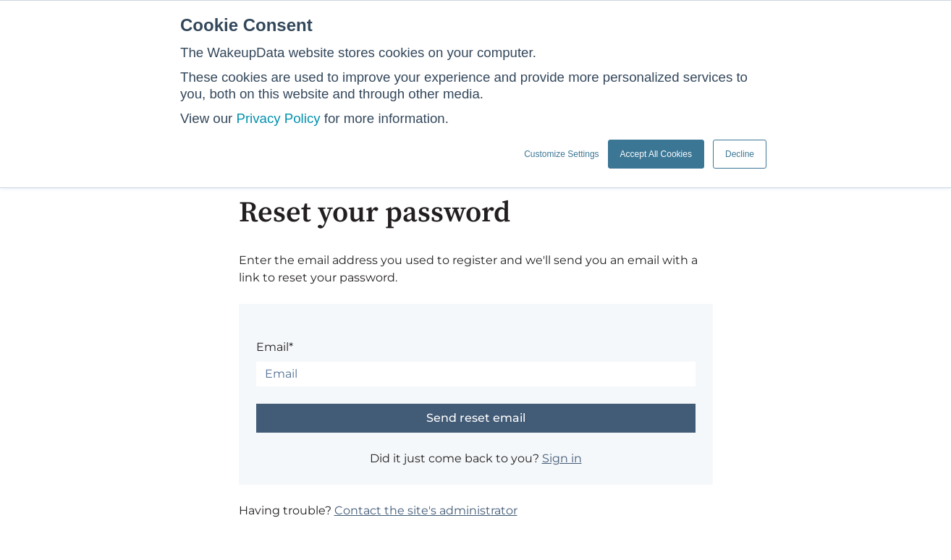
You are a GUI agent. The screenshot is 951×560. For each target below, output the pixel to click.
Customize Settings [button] (561, 154)
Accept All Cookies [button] (656, 154)
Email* (275, 347)
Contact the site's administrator (426, 510)
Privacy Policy (278, 118)
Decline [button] (740, 154)
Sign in (562, 458)
